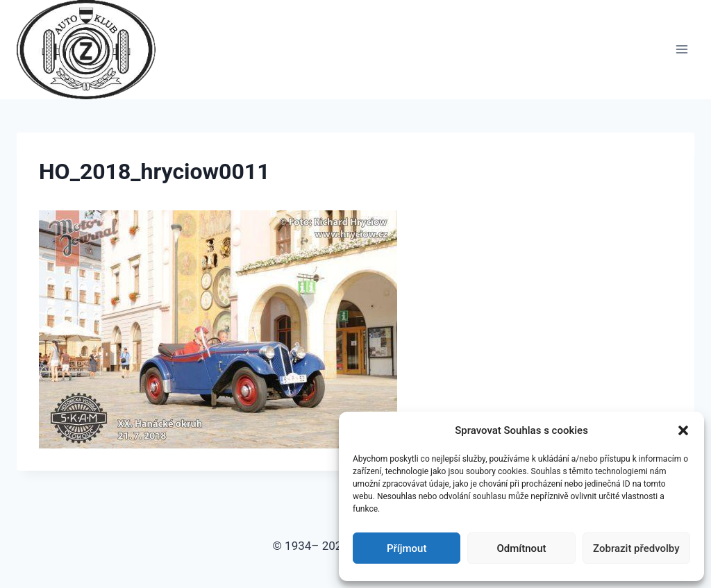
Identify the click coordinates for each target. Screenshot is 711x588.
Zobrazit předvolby (636, 548)
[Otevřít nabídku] (681, 50)
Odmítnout (522, 548)
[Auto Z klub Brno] (92, 50)
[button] (683, 430)
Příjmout (407, 548)
